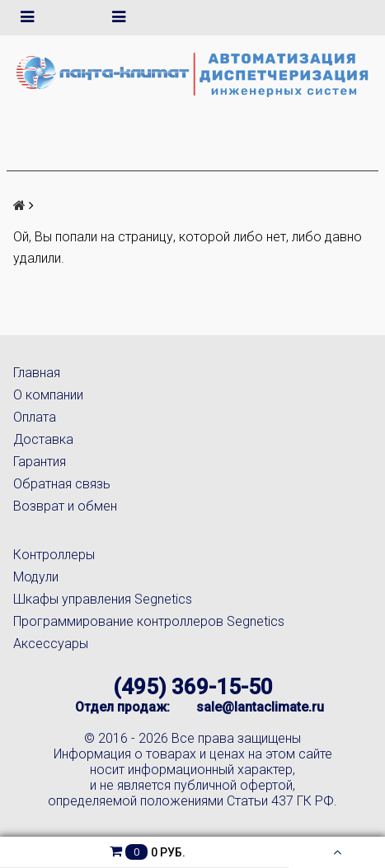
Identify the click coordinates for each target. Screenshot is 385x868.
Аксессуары (51, 644)
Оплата (35, 417)
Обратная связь (62, 484)
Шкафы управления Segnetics (103, 599)
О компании (48, 395)
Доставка (43, 439)
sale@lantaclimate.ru (260, 707)
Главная (37, 373)
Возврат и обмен (65, 506)
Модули (36, 577)
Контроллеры (54, 555)
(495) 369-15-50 (193, 687)
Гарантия (40, 462)
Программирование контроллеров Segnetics (149, 621)
